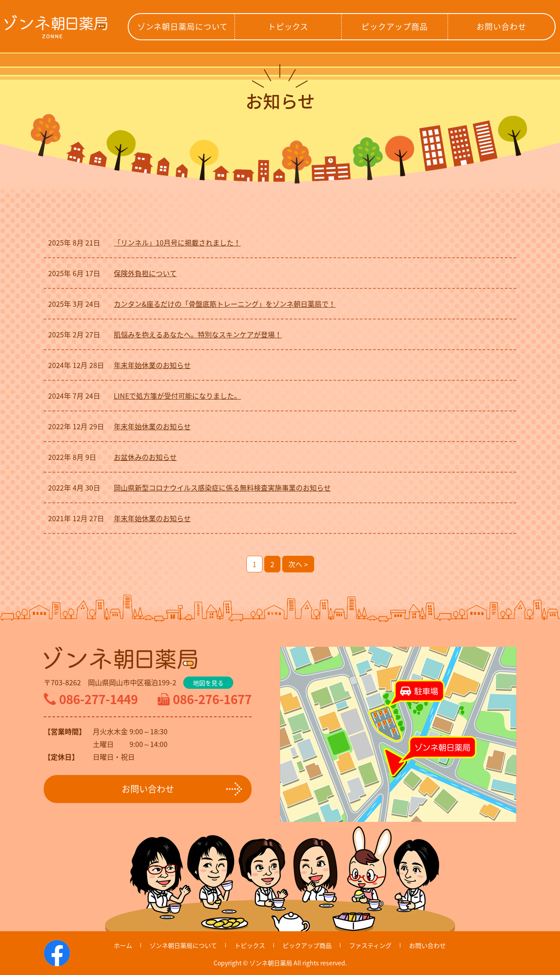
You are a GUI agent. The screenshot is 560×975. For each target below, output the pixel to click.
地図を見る (208, 683)
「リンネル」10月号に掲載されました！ (177, 242)
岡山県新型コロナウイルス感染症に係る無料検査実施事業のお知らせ (222, 487)
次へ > (298, 564)
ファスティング (370, 945)
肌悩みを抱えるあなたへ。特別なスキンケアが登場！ (198, 334)
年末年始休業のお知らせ (152, 365)
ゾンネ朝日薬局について (183, 26)
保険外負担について (145, 273)
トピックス (288, 26)
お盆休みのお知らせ (145, 457)
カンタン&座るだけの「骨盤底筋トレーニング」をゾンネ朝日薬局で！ (225, 304)
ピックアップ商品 (394, 26)
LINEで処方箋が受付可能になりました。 (177, 396)
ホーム (123, 945)
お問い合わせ (501, 26)
